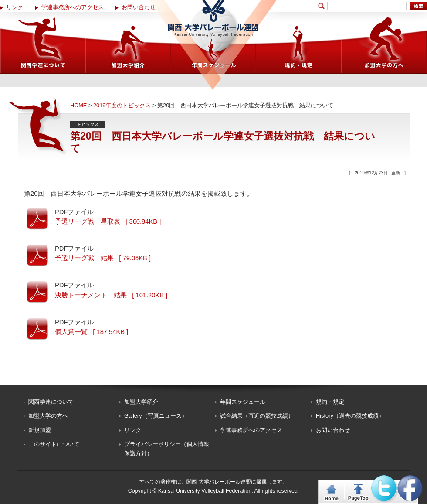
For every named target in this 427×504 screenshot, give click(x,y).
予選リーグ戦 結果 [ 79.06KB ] (103, 258)
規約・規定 (330, 402)
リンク (15, 7)
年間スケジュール (243, 402)
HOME (78, 105)
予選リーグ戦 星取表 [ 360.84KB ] (108, 221)
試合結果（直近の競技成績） (257, 416)
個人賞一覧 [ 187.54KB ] (91, 332)
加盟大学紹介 (141, 402)
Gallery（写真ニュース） (156, 416)
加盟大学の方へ (48, 416)
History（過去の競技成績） (350, 416)
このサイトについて (54, 444)
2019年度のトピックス (122, 105)
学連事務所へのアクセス (73, 7)
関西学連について (51, 402)
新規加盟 (40, 430)
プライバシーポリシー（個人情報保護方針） (167, 448)
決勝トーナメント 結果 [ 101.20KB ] (111, 295)
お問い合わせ (139, 7)
